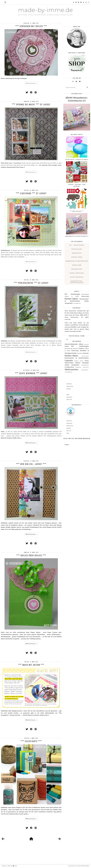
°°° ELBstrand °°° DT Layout (31, 193)
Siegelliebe (77, 265)
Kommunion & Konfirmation (77, 261)
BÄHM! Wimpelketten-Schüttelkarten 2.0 (77, 236)
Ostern (78, 363)
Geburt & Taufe (72, 296)
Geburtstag (77, 253)
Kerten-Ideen (85, 356)
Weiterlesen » (31, 83)
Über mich (69, 399)
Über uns (69, 431)
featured (75, 348)
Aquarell (87, 344)
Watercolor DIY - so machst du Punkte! (77, 159)
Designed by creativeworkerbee (79, 866)
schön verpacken (77, 273)
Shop (68, 395)
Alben (81, 344)
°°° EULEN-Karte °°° (31, 741)
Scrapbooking (69, 367)
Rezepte (86, 363)
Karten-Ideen (77, 257)
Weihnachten (77, 269)
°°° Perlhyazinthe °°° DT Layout (31, 283)
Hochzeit (80, 353)
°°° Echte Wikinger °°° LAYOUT (31, 373)
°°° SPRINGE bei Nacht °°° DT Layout (31, 104)
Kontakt (69, 389)
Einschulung (77, 249)
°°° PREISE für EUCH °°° (77, 211)
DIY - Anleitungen (77, 245)
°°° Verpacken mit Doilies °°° (31, 26)
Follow (67, 445)
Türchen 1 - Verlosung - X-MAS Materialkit (77, 185)
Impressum (69, 397)
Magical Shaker (79, 361)
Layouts (69, 360)
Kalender (86, 353)
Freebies (81, 348)
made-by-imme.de (45, 10)
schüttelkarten (77, 277)
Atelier (67, 346)
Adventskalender (71, 344)
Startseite (69, 384)
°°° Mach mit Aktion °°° (31, 665)
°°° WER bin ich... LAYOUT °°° (31, 464)
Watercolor (86, 367)
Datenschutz (70, 386)
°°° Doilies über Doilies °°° (31, 555)
